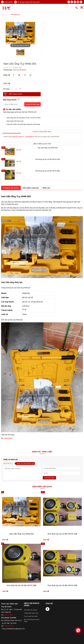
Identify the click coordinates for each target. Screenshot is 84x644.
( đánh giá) (17, 68)
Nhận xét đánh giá (11, 459)
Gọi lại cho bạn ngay (32, 104)
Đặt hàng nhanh (10, 100)
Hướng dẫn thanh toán (31, 613)
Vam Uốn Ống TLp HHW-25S (48, 148)
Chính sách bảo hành (31, 616)
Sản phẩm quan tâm (42, 144)
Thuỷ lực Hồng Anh (20, 70)
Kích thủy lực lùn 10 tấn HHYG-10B (48, 159)
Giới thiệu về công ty (31, 610)
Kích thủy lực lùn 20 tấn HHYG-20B (62, 585)
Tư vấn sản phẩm (13, 109)
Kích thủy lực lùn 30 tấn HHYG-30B (48, 171)
